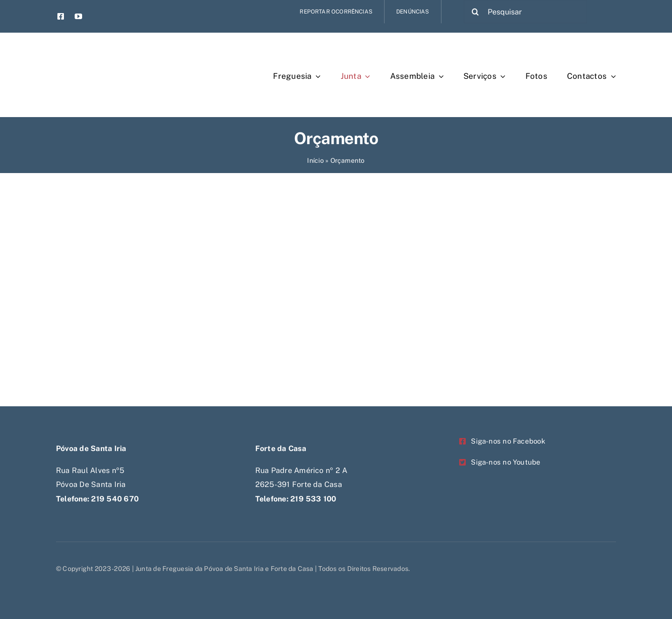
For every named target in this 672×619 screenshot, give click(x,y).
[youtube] (78, 16)
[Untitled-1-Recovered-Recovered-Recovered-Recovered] (110, 50)
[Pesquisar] (525, 12)
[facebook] (61, 16)
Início (315, 160)
